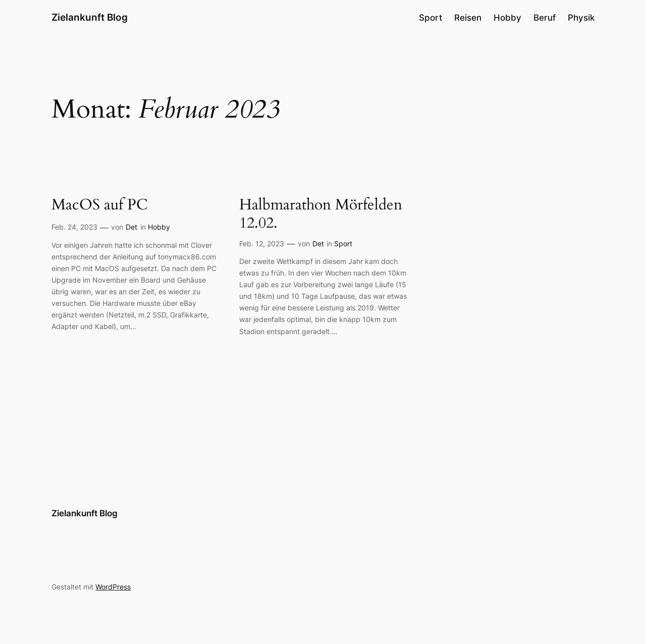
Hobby (159, 227)
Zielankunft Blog (90, 17)
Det (131, 227)
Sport (343, 244)
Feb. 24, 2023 (74, 227)
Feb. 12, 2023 (262, 244)
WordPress (113, 587)
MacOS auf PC (100, 205)
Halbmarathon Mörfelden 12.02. (321, 214)
